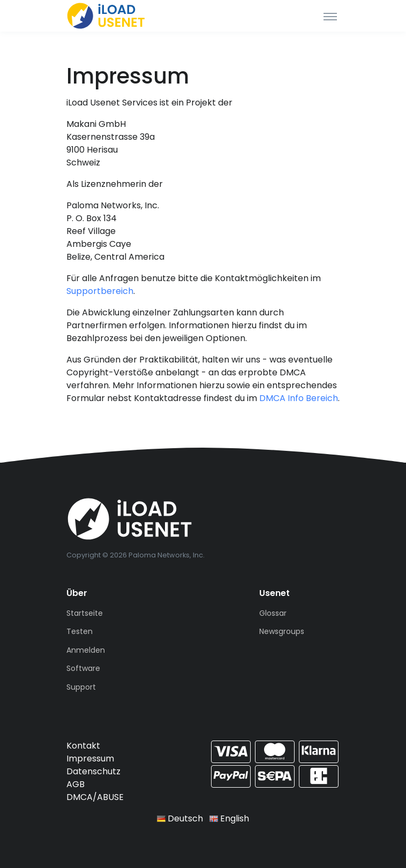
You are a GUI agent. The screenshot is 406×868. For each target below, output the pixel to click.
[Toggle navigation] (330, 16)
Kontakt (83, 746)
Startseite (85, 613)
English (229, 818)
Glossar (273, 613)
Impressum (90, 758)
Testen (80, 631)
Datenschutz (93, 771)
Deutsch (180, 818)
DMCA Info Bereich (299, 398)
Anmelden (86, 650)
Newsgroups (282, 631)
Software (83, 668)
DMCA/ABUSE (95, 797)
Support (81, 687)
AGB (76, 784)
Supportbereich (100, 291)
